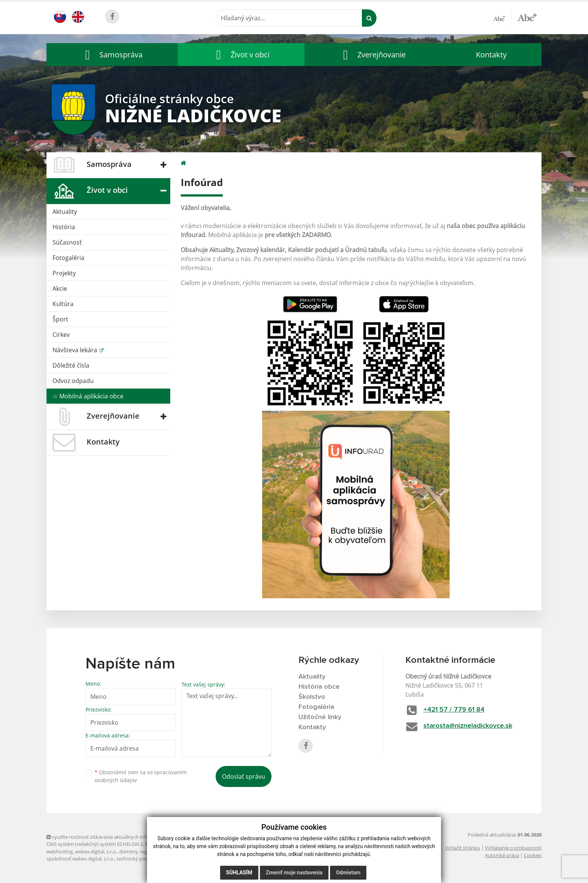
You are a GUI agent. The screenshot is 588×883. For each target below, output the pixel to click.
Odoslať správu (244, 776)
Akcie (60, 288)
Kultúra (63, 304)
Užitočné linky (320, 717)
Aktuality (65, 212)
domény (128, 851)
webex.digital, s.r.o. (96, 851)
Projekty (64, 273)
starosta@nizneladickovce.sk (468, 726)
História (64, 227)
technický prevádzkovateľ (145, 859)
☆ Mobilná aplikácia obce (88, 396)
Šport (60, 319)
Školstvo (312, 697)
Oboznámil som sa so (141, 776)
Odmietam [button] (348, 872)
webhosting (60, 851)
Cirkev (61, 335)
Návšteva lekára (76, 350)
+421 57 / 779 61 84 (454, 710)
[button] (112, 55)
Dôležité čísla (71, 365)
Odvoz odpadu (73, 381)
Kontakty (491, 55)
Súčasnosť (67, 242)
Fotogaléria (68, 258)
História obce (319, 687)
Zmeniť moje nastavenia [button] (294, 872)
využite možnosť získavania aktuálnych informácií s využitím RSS (121, 837)
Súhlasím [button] (239, 872)
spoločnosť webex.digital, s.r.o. (80, 859)
